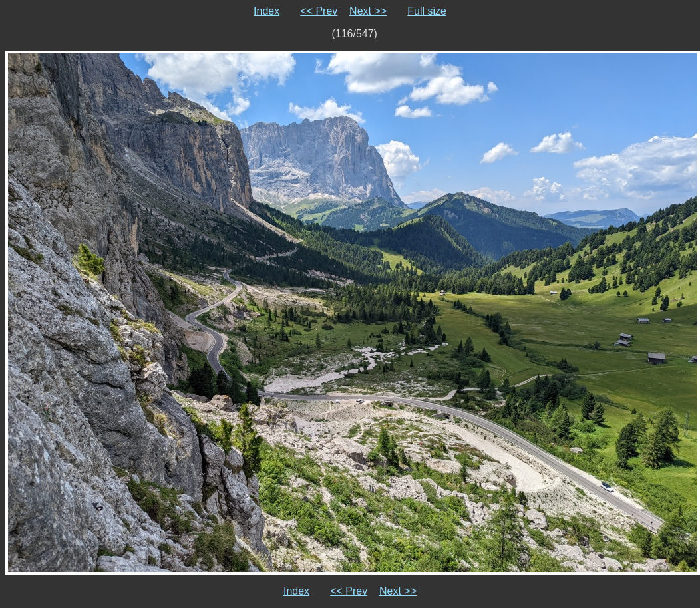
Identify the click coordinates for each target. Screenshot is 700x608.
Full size (427, 11)
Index (266, 11)
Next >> (368, 11)
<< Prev (319, 11)
